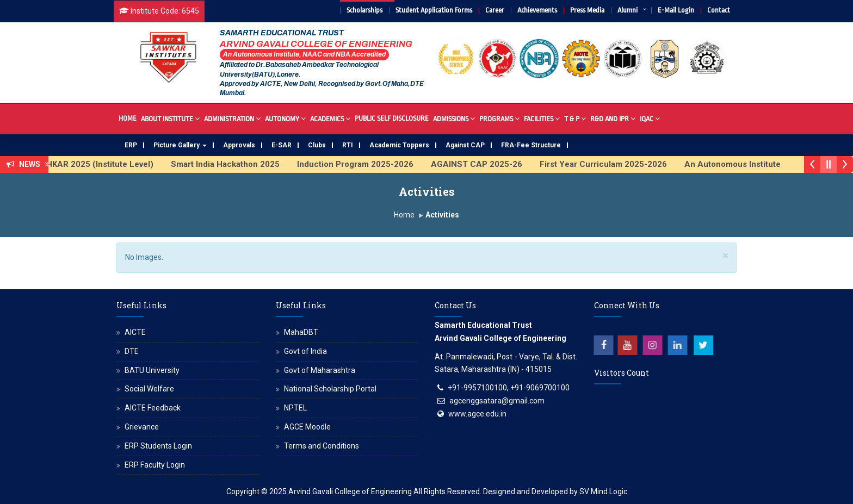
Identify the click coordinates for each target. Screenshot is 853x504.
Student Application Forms (434, 10)
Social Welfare (149, 389)
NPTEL (295, 408)
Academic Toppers (399, 145)
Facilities (542, 118)
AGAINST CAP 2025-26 (483, 164)
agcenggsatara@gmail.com (497, 401)
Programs (499, 118)
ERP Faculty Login (155, 465)
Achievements (537, 10)
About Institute (170, 118)
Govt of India (305, 351)
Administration (232, 118)
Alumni (628, 10)
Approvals (239, 145)
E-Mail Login (676, 10)
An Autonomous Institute (739, 164)
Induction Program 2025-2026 (362, 164)
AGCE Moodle (307, 427)
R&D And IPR (613, 118)
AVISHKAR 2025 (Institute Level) (97, 164)
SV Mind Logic (603, 491)
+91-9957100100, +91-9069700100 (509, 388)
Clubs (317, 145)
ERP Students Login (158, 446)
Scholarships (364, 10)
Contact (719, 10)
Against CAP (465, 145)
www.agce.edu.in (477, 414)
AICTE (135, 332)
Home (128, 118)
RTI (348, 145)
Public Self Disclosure (392, 118)
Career (495, 10)
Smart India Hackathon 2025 (232, 164)
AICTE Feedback (153, 408)
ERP (131, 145)
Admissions (454, 118)
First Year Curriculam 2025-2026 (610, 164)
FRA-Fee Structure (531, 145)
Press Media (587, 10)
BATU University (152, 370)
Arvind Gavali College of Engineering (350, 491)
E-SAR (282, 145)
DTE (132, 351)
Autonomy (285, 118)
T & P (575, 118)
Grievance (142, 427)
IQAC (650, 118)
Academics (330, 118)
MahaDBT (301, 332)
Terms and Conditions (322, 446)
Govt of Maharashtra (320, 370)
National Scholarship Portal (330, 389)
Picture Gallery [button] (180, 145)
